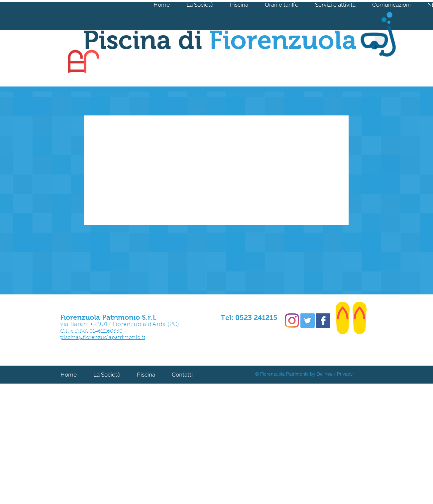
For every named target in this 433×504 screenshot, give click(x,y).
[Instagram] (292, 321)
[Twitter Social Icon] (308, 321)
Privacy (345, 374)
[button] (335, 5)
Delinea (325, 374)
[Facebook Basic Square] (323, 321)
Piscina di (220, 40)
